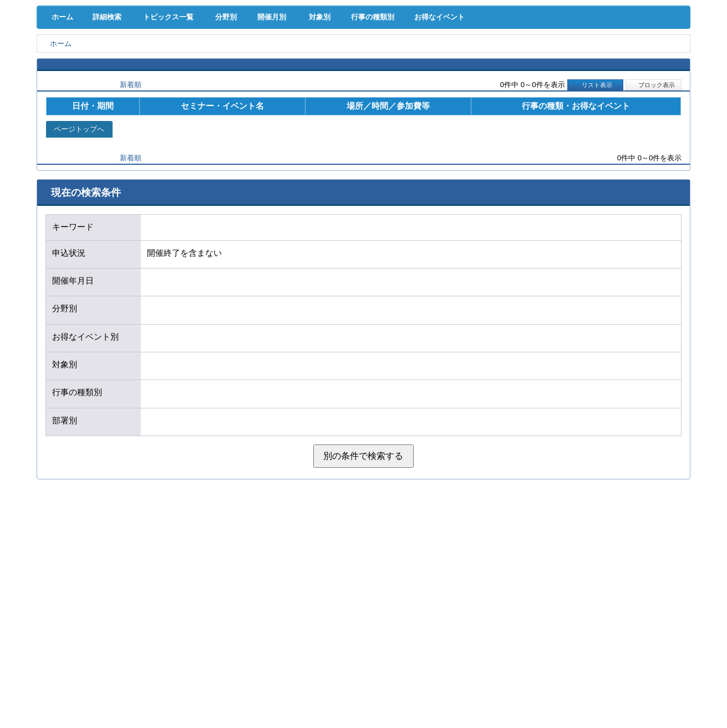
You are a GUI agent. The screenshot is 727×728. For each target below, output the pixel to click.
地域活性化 (550, 61)
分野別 (232, 112)
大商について (644, 84)
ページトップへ (79, 224)
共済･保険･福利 (270, 61)
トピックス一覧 (172, 112)
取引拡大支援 (177, 61)
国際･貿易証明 (644, 61)
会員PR (457, 84)
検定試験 (363, 84)
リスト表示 (595, 180)
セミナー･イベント (177, 84)
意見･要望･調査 (83, 84)
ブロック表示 (654, 180)
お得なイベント (473, 112)
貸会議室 (270, 84)
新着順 (131, 180)
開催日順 (77, 180)
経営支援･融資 (83, 61)
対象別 (338, 112)
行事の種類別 (398, 112)
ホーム (60, 112)
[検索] (481, 38)
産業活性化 (457, 61)
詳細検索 (109, 112)
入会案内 (653, 38)
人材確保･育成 (363, 61)
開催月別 (285, 112)
